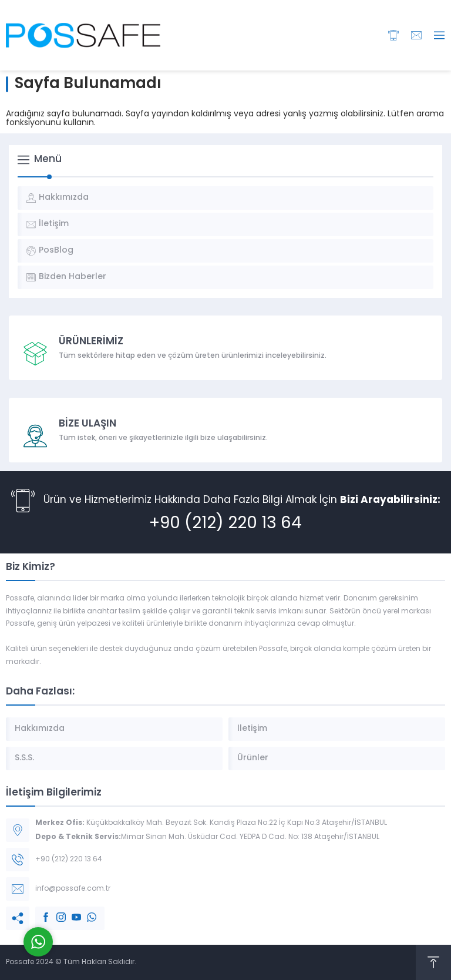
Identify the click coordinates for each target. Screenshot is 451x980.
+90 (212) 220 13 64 (225, 524)
